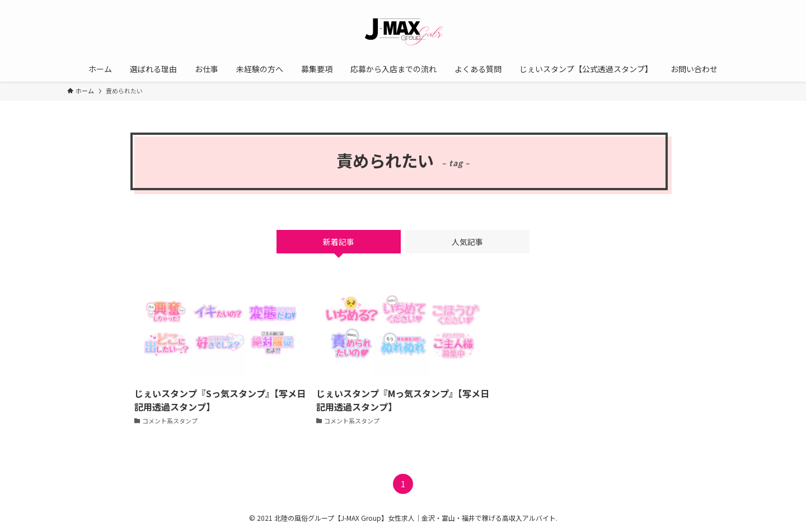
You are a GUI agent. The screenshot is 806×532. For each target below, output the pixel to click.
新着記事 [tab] (339, 242)
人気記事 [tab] (467, 242)
